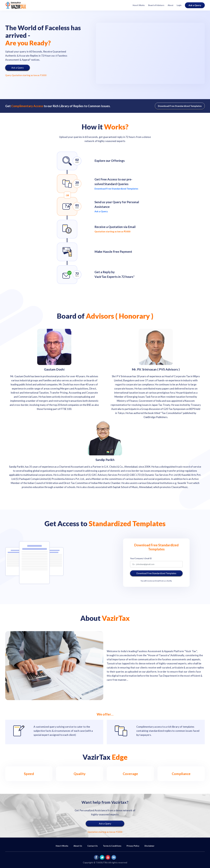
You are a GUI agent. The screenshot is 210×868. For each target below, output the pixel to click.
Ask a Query (195, 5)
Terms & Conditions (112, 846)
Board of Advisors (156, 5)
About (170, 5)
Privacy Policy (133, 846)
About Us (78, 846)
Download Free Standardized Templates (180, 106)
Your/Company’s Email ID (141, 558)
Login (179, 5)
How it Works (139, 5)
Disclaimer (149, 846)
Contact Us (93, 846)
